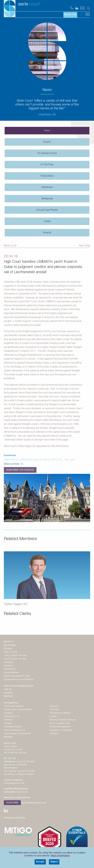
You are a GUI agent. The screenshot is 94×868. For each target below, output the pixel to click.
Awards (47, 233)
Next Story (85, 246)
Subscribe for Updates (20, 470)
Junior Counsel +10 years (15, 656)
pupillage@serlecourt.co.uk (16, 792)
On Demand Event (47, 154)
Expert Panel (10, 669)
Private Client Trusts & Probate (18, 710)
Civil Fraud (54, 710)
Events (47, 142)
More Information (60, 856)
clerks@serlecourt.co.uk (14, 783)
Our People (10, 645)
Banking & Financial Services (63, 720)
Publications (47, 176)
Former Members (11, 673)
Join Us (8, 689)
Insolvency (9, 720)
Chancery (54, 706)
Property (53, 717)
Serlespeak (47, 199)
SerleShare (47, 188)
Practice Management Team (17, 676)
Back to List (10, 246)
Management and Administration (19, 680)
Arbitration (54, 734)
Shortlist (8, 696)
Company (8, 713)
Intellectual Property (13, 727)
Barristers (8, 649)
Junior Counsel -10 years (15, 659)
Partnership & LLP (12, 717)
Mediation (8, 737)
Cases (47, 222)
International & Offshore (60, 713)
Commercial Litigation (14, 706)
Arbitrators (8, 662)
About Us (9, 642)
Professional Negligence (60, 727)
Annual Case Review (47, 210)
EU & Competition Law (60, 723)
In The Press (47, 165)
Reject (54, 862)
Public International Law (15, 730)
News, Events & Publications (19, 686)
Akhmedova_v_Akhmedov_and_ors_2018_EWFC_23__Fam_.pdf (39, 460)
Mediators (8, 666)
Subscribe (12, 803)
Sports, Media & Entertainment (17, 734)
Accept (40, 862)
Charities (8, 723)
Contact (8, 693)
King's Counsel (11, 652)
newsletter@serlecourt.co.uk (34, 803)
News (47, 131)
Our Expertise (11, 703)
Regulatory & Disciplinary (61, 730)
